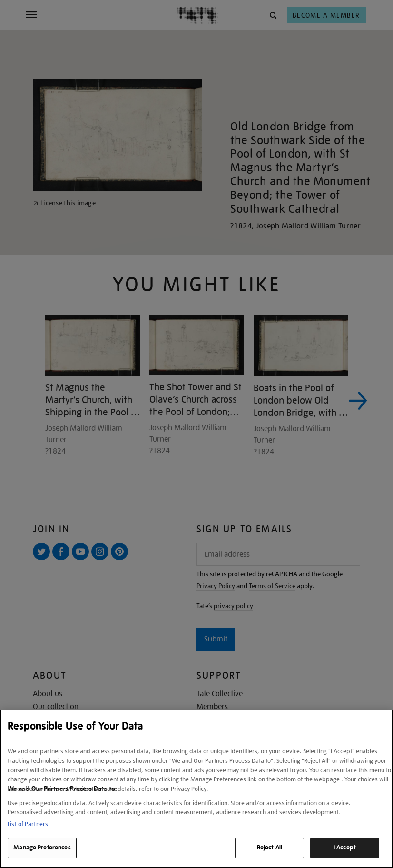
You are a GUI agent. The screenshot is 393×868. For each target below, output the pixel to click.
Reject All (270, 848)
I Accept (345, 848)
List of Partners (28, 824)
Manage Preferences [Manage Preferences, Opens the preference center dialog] (42, 848)
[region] (196, 789)
